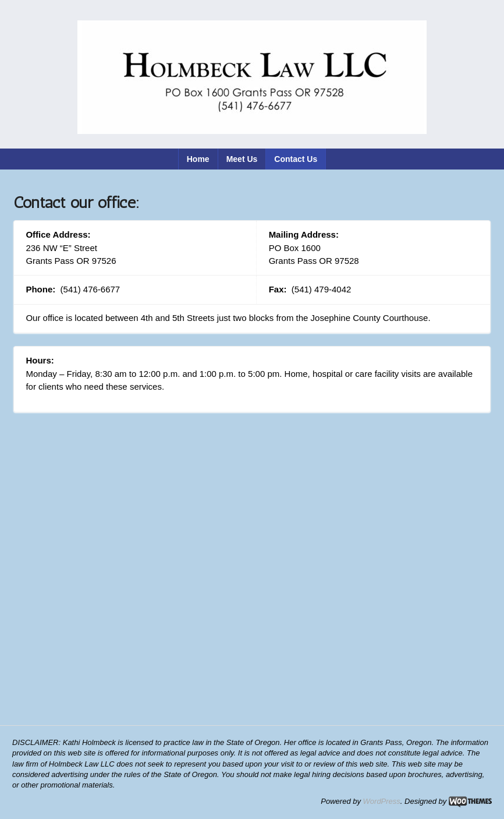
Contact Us (296, 159)
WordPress (382, 801)
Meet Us (242, 159)
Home (198, 159)
